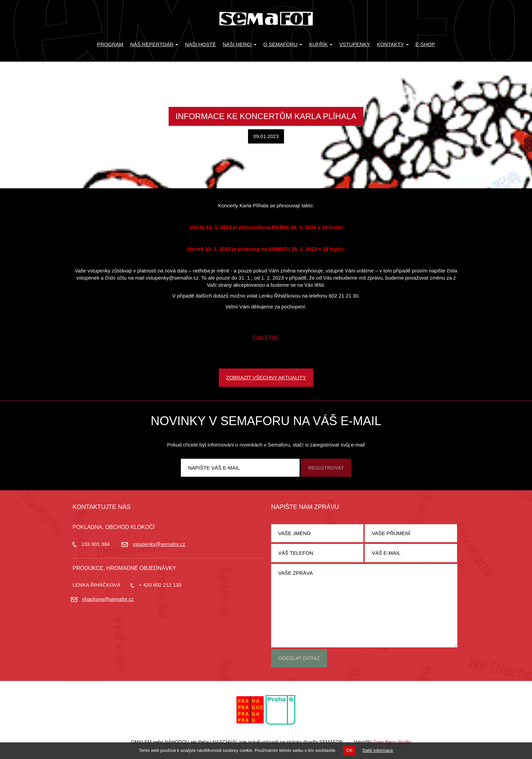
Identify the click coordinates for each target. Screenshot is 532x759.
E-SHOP (425, 44)
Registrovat (326, 468)
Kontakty (393, 44)
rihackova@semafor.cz (108, 599)
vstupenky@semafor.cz (159, 544)
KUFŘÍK (321, 44)
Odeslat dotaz (299, 658)
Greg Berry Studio (392, 742)
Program (110, 44)
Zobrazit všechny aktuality (266, 377)
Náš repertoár (154, 44)
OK (350, 750)
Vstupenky (355, 44)
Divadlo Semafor (266, 19)
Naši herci (240, 44)
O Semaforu (283, 44)
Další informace (378, 750)
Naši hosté (200, 44)
